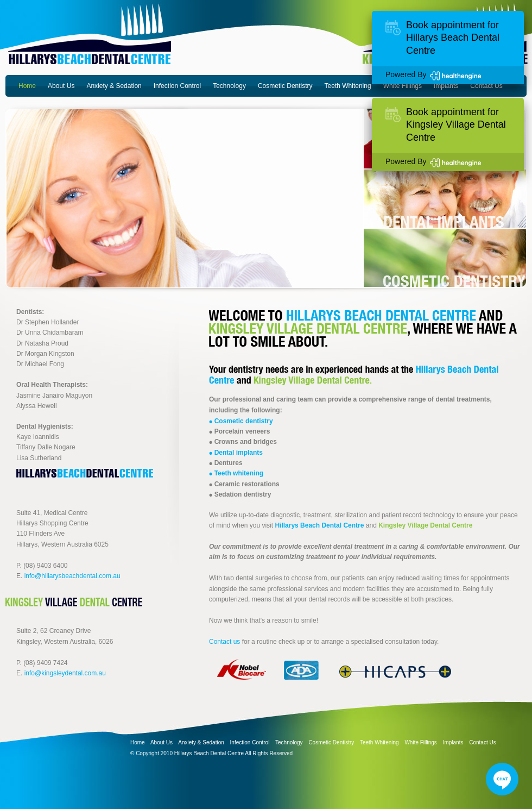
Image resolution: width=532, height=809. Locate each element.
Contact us (224, 642)
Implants (446, 86)
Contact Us (486, 86)
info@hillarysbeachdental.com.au (72, 576)
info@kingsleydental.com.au (65, 673)
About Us (61, 86)
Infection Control (177, 86)
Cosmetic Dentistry (285, 86)
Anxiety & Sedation (114, 86)
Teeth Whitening (348, 86)
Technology (229, 86)
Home (27, 86)
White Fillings (403, 86)
